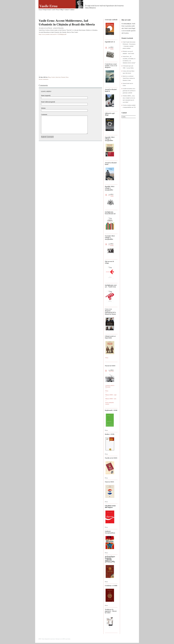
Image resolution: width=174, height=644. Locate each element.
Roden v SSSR (110, 434)
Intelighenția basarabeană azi (110, 213)
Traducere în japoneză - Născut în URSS (111, 611)
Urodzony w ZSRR (111, 586)
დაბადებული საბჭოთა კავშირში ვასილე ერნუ (110, 559)
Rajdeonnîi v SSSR (111, 410)
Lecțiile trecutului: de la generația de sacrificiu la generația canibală (129, 91)
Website (43, 108)
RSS (64, 639)
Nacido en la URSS (111, 458)
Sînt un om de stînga (109, 262)
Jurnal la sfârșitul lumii (111, 163)
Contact (66, 10)
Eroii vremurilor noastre (110, 403)
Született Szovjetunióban (110, 532)
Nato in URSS (109, 482)
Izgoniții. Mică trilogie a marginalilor (110, 139)
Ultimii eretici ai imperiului (110, 337)
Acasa (40, 10)
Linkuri (72, 10)
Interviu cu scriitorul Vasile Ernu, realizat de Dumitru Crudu (129, 78)
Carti (53, 10)
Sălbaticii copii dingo (110, 114)
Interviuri (58, 77)
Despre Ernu (47, 10)
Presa (58, 10)
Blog (62, 10)
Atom (69, 639)
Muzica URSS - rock (111, 399)
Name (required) (46, 96)
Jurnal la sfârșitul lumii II (111, 90)
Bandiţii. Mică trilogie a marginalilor (110, 188)
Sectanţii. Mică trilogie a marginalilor (110, 238)
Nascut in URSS (110, 366)
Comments (44, 114)
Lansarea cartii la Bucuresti (110, 386)
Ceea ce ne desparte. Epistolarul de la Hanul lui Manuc (111, 312)
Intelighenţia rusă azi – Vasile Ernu (111, 286)
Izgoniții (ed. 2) (110, 42)
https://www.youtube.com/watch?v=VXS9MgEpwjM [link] (53, 34)
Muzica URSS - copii (111, 395)
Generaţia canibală (111, 20)
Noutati (63, 77)
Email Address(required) (48, 102)
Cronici (53, 77)
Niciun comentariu (44, 79)
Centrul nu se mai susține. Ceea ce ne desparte (111, 66)
